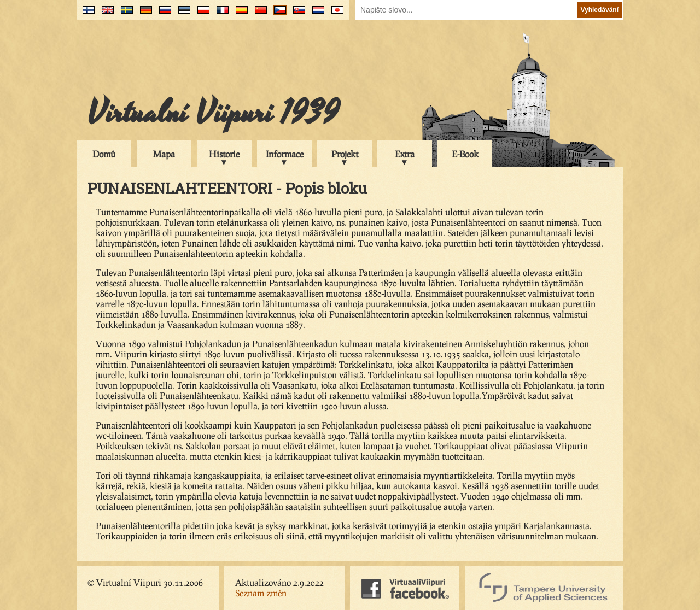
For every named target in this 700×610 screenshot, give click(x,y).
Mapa (164, 154)
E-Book (465, 154)
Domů (104, 154)
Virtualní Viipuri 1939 (213, 113)
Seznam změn (261, 593)
